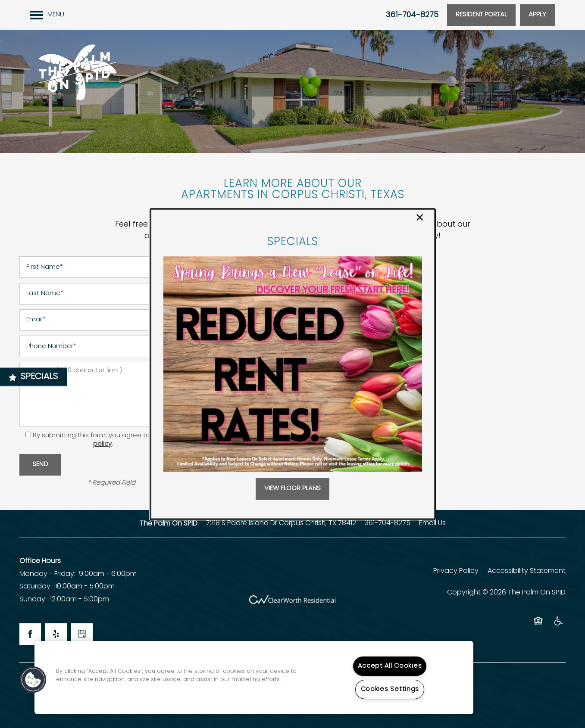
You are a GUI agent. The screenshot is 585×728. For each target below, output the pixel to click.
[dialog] (293, 364)
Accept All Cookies (390, 666)
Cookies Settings (390, 689)
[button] (292, 489)
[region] (254, 678)
